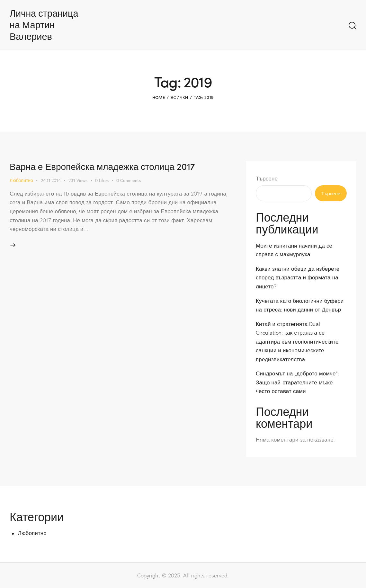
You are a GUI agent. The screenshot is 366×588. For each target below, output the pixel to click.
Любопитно (21, 180)
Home (159, 97)
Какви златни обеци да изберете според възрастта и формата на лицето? (298, 277)
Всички (179, 97)
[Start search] (353, 26)
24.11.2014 (51, 180)
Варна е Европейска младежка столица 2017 (102, 166)
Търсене (267, 178)
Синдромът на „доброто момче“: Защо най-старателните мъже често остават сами (297, 382)
